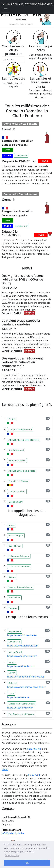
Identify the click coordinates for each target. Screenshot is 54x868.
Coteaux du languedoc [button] (19, 567)
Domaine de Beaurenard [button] (20, 429)
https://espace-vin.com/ (20, 708)
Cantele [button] (12, 419)
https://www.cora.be (18, 697)
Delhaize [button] (13, 683)
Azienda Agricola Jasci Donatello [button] (24, 440)
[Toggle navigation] (6, 10)
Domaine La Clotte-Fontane (20, 124)
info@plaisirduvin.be (13, 833)
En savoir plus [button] (12, 855)
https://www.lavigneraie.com (23, 646)
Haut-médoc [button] (14, 598)
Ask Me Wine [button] (15, 631)
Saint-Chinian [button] (15, 546)
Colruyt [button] (12, 673)
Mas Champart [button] (15, 502)
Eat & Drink (34, 775)
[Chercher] (14, 59)
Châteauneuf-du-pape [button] (19, 556)
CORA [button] (11, 693)
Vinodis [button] (12, 662)
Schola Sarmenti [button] (16, 450)
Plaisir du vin (34, 749)
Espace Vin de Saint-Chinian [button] (22, 704)
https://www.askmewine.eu (22, 635)
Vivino (5, 769)
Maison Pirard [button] (15, 652)
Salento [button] (12, 577)
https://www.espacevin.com (22, 656)
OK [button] (27, 863)
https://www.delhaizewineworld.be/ (26, 687)
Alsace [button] (12, 525)
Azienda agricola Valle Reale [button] (22, 471)
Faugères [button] (13, 608)
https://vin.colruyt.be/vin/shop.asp (26, 677)
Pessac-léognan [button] (16, 536)
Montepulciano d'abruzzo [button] (20, 587)
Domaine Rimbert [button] (17, 491)
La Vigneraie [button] (21, 155)
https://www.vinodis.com (21, 666)
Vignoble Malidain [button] (17, 460)
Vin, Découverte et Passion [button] (21, 714)
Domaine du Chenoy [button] (18, 481)
